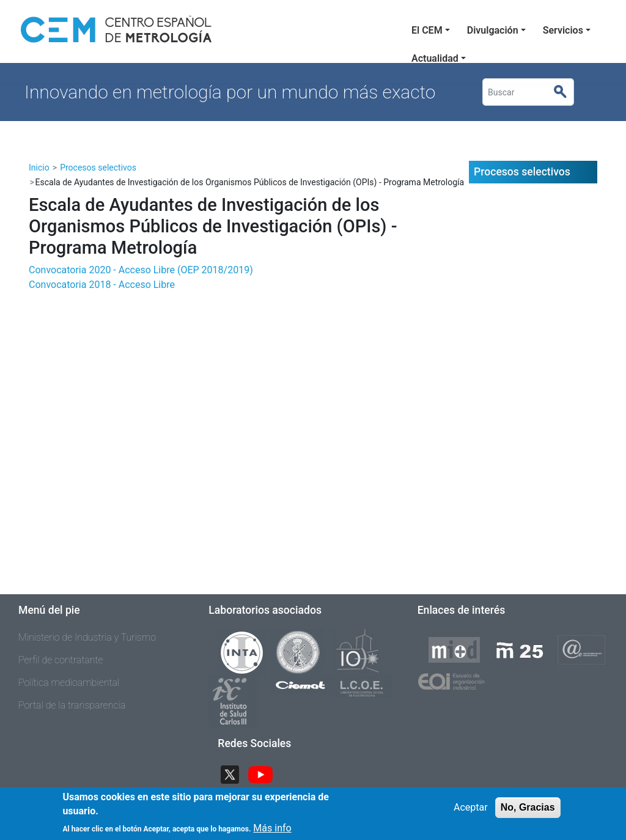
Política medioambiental (69, 683)
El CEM (427, 30)
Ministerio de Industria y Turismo (87, 637)
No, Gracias (528, 812)
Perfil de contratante (61, 660)
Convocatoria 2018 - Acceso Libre (102, 285)
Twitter (235, 774)
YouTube (265, 774)
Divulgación (493, 30)
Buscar (565, 92)
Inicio (39, 168)
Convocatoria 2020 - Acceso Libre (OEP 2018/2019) (141, 270)
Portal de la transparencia (72, 705)
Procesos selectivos (98, 168)
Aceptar (471, 812)
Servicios (563, 30)
